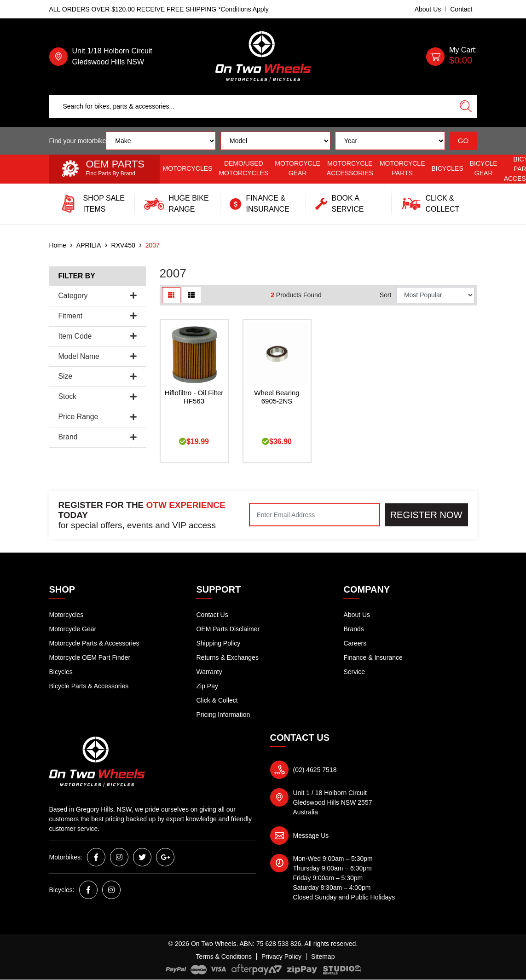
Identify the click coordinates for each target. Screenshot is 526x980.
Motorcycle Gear (298, 168)
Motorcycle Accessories (350, 168)
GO (463, 141)
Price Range (98, 417)
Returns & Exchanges (227, 657)
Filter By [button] (77, 276)
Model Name (98, 356)
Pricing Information (223, 715)
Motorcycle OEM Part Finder (90, 657)
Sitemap (323, 957)
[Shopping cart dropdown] (451, 57)
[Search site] (466, 106)
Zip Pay (207, 686)
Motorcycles (188, 168)
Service (354, 672)
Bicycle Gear (484, 168)
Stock (98, 396)
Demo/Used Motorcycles (243, 168)
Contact (461, 9)
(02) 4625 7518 (315, 770)
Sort (386, 295)
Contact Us (212, 615)
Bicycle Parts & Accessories (89, 686)
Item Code (98, 336)
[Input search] (252, 106)
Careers (355, 643)
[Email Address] (315, 515)
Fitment (98, 316)
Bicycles (447, 168)
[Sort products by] (436, 295)
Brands (353, 629)
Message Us (311, 836)
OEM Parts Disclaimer (228, 629)
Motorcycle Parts (402, 168)
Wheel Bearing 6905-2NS (277, 397)
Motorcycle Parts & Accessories (94, 643)
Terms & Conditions (224, 957)
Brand (98, 437)
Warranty (209, 672)
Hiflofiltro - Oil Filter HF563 (194, 397)
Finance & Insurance (373, 657)
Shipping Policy (218, 643)
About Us (428, 9)
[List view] (191, 295)
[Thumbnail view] (171, 295)
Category (98, 296)
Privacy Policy (281, 957)
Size (98, 376)
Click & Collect (217, 700)
